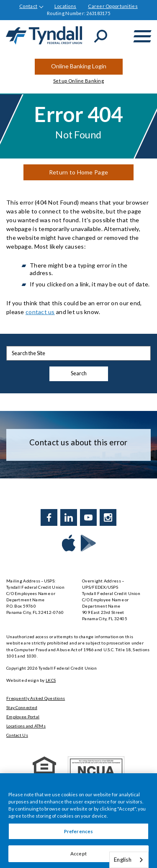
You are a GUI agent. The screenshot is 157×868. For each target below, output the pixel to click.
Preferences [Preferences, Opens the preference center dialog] (78, 831)
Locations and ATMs (26, 726)
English (123, 860)
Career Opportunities (113, 6)
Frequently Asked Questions (36, 698)
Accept (78, 854)
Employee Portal (23, 717)
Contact (28, 6)
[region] (78, 821)
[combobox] (129, 860)
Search (79, 373)
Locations (66, 6)
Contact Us (17, 735)
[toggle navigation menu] (142, 36)
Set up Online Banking (78, 81)
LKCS (51, 680)
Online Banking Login (79, 66)
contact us (40, 312)
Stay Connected (22, 707)
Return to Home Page (78, 172)
